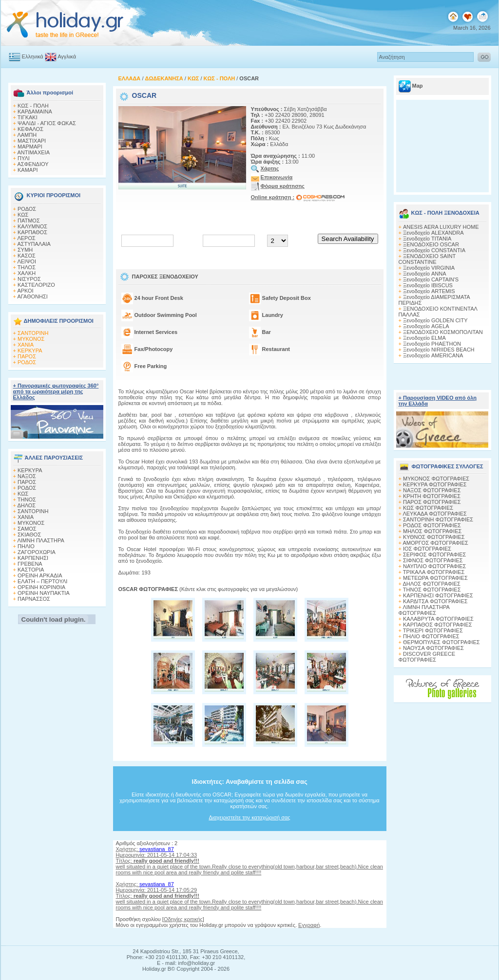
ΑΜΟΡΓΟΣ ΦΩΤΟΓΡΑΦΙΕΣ (435, 543)
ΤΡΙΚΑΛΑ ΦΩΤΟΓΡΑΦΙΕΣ (434, 572)
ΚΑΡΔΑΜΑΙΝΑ (35, 111)
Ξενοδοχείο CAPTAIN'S (431, 279)
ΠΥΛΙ (24, 158)
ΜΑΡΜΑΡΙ (30, 147)
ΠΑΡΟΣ (27, 356)
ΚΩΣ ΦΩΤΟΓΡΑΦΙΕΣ (428, 508)
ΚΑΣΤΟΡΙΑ (31, 570)
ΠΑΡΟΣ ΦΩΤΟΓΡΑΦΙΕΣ (432, 502)
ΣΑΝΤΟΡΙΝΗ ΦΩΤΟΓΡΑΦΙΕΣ (438, 519)
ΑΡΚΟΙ (25, 291)
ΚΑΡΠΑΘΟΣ (32, 232)
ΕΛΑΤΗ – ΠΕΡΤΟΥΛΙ (42, 581)
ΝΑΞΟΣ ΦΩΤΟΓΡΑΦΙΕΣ (432, 490)
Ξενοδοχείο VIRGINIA (429, 268)
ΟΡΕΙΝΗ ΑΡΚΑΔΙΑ (40, 575)
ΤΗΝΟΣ (27, 499)
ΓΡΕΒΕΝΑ (30, 564)
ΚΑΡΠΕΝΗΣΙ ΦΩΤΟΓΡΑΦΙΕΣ (438, 595)
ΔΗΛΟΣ (26, 505)
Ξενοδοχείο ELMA (424, 338)
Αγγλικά (67, 56)
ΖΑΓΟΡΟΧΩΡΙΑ (37, 552)
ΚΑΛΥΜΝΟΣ (32, 226)
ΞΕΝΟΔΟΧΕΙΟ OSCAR (431, 244)
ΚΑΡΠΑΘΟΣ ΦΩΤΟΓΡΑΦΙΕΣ (438, 625)
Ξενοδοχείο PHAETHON (432, 344)
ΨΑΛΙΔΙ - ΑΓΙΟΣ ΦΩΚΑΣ (47, 123)
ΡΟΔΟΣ (27, 209)
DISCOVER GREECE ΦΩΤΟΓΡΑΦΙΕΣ (427, 657)
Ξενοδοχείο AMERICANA (433, 355)
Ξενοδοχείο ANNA (424, 274)
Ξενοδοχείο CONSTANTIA (434, 250)
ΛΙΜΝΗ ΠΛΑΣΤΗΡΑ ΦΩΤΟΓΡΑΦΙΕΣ (424, 610)
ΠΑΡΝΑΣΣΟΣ (34, 599)
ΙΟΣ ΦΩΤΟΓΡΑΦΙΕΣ (427, 549)
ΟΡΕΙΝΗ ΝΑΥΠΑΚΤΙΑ (44, 593)
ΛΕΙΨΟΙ (27, 261)
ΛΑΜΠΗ (27, 135)
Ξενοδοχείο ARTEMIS (429, 291)
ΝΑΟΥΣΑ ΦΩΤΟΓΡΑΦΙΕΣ (433, 648)
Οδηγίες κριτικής (183, 919)
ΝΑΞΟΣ (27, 476)
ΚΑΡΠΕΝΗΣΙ (33, 558)
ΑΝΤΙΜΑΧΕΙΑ (33, 152)
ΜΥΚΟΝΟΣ (31, 339)
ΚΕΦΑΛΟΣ (30, 129)
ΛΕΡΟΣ (26, 238)
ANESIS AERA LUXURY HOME (441, 227)
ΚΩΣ (23, 215)
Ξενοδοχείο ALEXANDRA (433, 233)
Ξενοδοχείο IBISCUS (428, 285)
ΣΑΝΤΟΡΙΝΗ (33, 333)
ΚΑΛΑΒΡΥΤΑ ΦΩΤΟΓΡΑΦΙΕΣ (438, 619)
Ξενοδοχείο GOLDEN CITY (435, 320)
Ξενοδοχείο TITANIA (427, 239)
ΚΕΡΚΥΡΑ (30, 351)
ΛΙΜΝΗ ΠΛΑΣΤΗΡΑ (40, 540)
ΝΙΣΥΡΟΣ (29, 279)
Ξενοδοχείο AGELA (426, 326)
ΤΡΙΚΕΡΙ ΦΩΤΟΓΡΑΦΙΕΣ (433, 630)
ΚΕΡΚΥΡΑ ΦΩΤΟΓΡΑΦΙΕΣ (435, 484)
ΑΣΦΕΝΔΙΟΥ (33, 164)
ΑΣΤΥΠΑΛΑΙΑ (34, 244)
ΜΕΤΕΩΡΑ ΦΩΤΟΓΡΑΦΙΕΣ (435, 578)
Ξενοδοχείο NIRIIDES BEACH (439, 350)
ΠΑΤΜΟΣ (29, 221)
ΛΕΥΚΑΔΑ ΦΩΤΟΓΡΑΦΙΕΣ (434, 514)
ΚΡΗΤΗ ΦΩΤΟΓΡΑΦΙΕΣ (432, 496)
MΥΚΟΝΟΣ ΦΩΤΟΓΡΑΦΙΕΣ (436, 479)
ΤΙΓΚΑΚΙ (28, 117)
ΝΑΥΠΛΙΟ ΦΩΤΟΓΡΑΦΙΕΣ (434, 566)
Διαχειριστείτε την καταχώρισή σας (249, 817)
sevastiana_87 (157, 849)
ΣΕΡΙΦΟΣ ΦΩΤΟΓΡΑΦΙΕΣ (434, 555)
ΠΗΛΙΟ (26, 546)
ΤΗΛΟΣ (27, 267)
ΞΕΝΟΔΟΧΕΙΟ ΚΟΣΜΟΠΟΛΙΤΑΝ (443, 332)
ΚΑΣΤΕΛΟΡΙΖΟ (36, 285)
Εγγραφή (309, 925)
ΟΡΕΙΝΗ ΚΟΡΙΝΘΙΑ (41, 587)
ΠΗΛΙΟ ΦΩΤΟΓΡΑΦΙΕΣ (431, 636)
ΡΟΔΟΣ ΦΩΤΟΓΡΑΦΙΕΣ (432, 525)
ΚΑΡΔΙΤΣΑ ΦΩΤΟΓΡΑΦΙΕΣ (435, 601)
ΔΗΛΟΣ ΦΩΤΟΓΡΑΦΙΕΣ (431, 584)
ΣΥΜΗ (25, 250)
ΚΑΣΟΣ (27, 256)
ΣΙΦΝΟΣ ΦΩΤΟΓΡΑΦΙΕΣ (433, 560)
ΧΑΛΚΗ (27, 273)
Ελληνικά (33, 56)
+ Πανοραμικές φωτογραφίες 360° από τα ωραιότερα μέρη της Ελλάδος (56, 391)
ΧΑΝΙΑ (26, 345)
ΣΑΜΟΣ (27, 529)
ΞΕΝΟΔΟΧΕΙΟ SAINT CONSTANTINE (427, 259)
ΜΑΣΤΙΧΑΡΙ (32, 141)
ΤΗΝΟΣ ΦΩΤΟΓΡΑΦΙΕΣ (432, 590)
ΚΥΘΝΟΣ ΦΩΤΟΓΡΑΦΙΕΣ (434, 537)
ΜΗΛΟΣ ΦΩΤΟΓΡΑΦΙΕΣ (432, 531)
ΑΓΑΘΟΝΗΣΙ (32, 296)
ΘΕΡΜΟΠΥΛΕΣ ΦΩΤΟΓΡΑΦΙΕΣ (441, 642)
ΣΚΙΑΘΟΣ (29, 535)
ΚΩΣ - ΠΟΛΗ (33, 106)
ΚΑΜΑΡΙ (28, 170)
